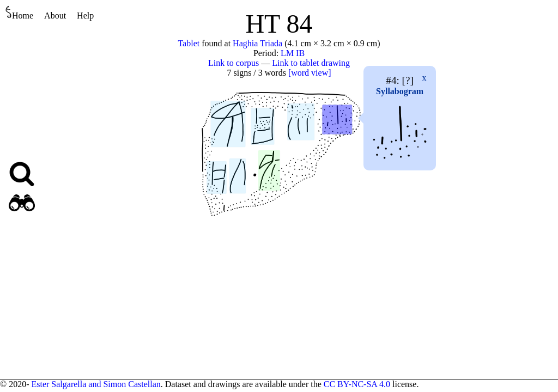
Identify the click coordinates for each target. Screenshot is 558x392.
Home (19, 13)
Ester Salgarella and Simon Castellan (96, 384)
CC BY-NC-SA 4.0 (357, 384)
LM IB (293, 53)
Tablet (189, 43)
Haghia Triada (257, 43)
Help (85, 16)
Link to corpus (233, 63)
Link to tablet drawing (311, 63)
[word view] (310, 73)
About (55, 16)
